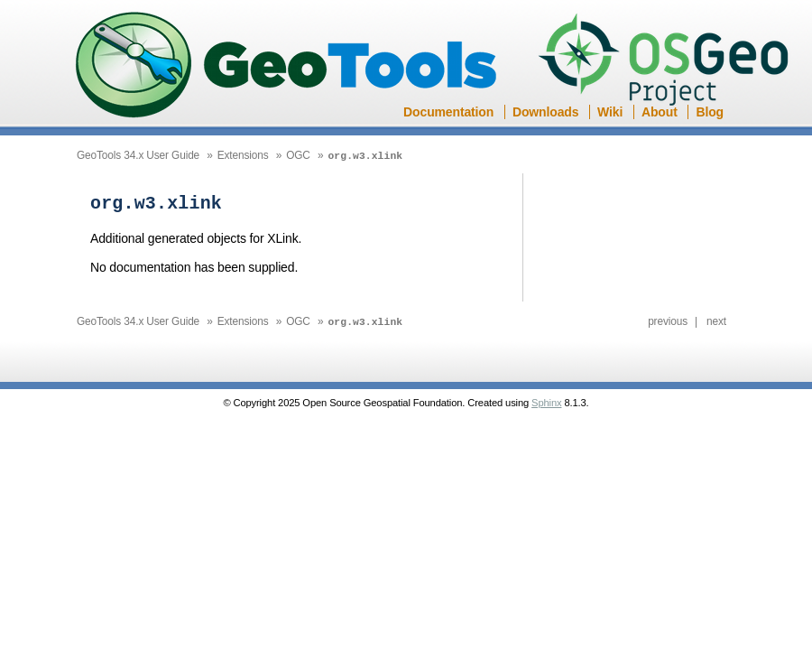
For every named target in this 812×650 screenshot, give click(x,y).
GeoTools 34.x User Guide (138, 155)
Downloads (545, 112)
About (660, 112)
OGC (298, 155)
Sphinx (546, 401)
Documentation (448, 112)
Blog (710, 112)
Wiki (610, 112)
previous (668, 320)
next (716, 320)
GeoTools (287, 66)
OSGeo (669, 61)
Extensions (243, 155)
